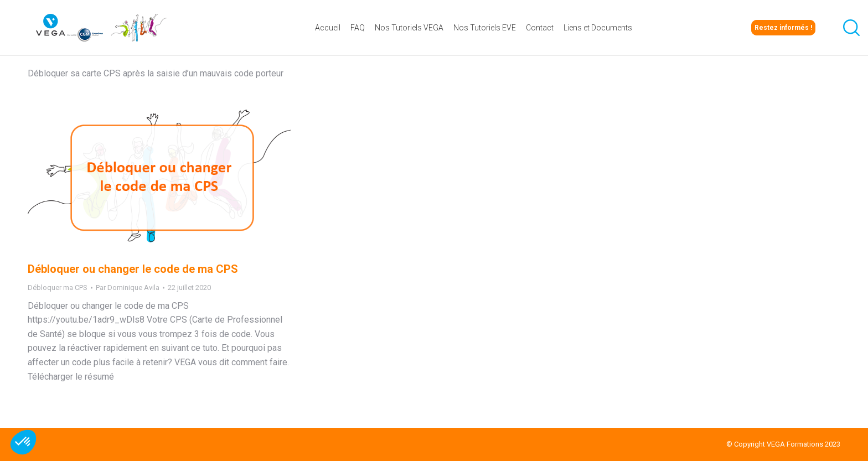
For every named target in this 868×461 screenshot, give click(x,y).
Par (128, 288)
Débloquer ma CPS (58, 288)
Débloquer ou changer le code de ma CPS (133, 269)
